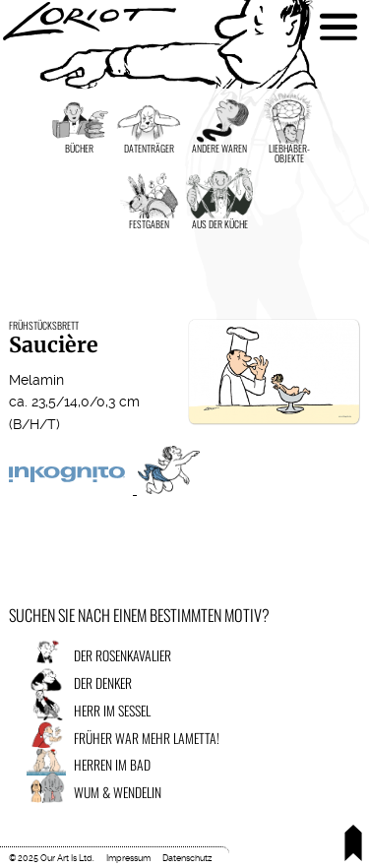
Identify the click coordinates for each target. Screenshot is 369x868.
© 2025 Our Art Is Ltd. (52, 858)
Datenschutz (187, 858)
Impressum (128, 858)
